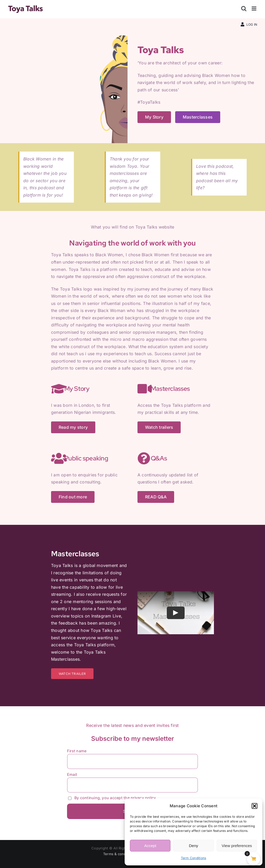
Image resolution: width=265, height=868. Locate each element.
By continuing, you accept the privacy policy (112, 798)
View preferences (237, 846)
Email (72, 774)
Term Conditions (194, 858)
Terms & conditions (119, 854)
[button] (255, 806)
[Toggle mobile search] (244, 9)
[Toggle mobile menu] (254, 9)
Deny (193, 846)
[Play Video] (176, 613)
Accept (150, 846)
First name (77, 751)
